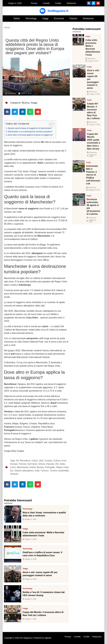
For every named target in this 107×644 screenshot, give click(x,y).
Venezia (14, 474)
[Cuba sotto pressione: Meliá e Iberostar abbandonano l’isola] (13, 534)
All (17, 461)
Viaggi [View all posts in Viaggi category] (25, 529)
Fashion (73, 18)
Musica (26, 103)
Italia (63, 464)
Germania (32, 464)
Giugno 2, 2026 (29, 579)
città (41, 461)
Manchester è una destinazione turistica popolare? (30, 132)
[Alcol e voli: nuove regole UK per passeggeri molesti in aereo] (13, 574)
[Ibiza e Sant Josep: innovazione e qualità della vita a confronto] (13, 514)
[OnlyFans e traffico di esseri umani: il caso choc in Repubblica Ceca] (13, 554)
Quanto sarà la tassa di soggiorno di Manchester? (30, 128)
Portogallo (50, 467)
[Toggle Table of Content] (50, 124)
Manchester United (26, 467)
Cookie (58, 3)
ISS (57, 464)
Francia (22, 464)
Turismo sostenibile (59, 471)
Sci (12, 471)
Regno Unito (62, 467)
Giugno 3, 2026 (29, 539)
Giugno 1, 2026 (29, 619)
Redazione (71, 3)
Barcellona (25, 461)
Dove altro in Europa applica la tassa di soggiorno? (30, 135)
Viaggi (45, 18)
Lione (13, 467)
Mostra (40, 467)
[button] (7, 112)
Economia (59, 18)
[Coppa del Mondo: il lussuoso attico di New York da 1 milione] (13, 614)
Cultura (57, 461)
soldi (37, 471)
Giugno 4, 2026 (29, 519)
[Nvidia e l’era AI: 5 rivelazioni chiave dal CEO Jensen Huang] (13, 594)
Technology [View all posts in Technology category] (27, 509)
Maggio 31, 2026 (92, 156)
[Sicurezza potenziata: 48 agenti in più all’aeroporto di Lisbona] (79, 200)
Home (7, 28)
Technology (31, 18)
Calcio (35, 461)
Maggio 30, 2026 (93, 190)
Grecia (42, 464)
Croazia (48, 461)
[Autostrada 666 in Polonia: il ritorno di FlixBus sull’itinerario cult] (79, 166)
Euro (64, 461)
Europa (14, 464)
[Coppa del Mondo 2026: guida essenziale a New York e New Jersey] (79, 135)
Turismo (45, 471)
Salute (17, 18)
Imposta (50, 464)
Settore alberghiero (24, 471)
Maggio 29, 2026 (92, 221)
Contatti (46, 3)
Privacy (34, 3)
